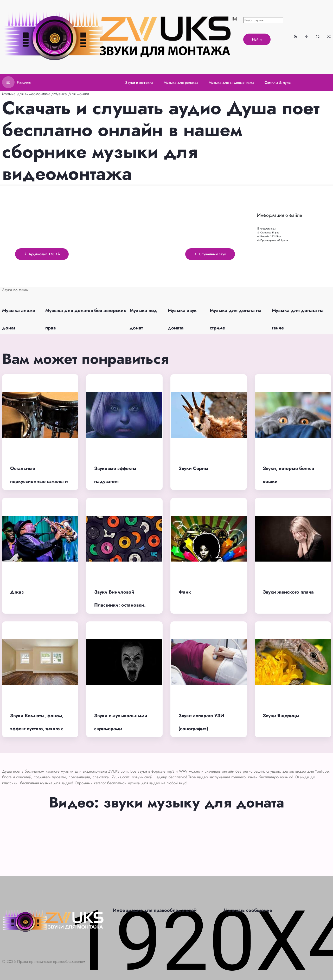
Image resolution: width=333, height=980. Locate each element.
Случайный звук (210, 254)
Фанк (185, 592)
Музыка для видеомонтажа (26, 94)
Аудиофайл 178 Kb (42, 254)
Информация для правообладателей (155, 910)
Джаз (17, 592)
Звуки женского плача (288, 592)
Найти (257, 39)
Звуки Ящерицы (281, 716)
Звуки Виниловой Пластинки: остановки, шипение (120, 605)
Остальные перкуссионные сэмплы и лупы (39, 482)
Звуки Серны (193, 468)
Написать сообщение (248, 910)
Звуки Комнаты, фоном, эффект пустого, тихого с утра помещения (37, 729)
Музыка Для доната (71, 94)
